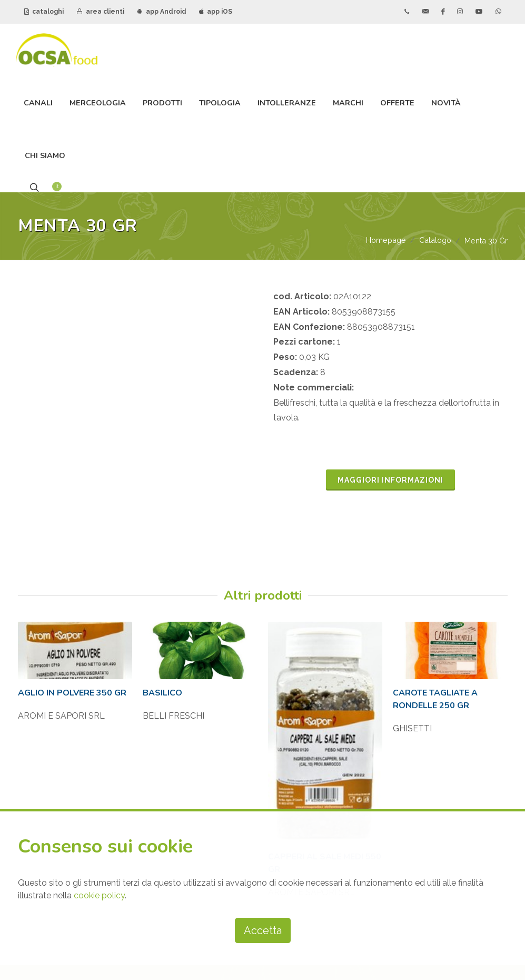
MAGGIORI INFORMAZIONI (390, 365)
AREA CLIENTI (404, 637)
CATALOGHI (399, 610)
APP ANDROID (403, 664)
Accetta (263, 930)
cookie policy (99, 895)
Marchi (348, 103)
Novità (446, 103)
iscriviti (319, 742)
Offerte (397, 103)
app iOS (216, 12)
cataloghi (44, 12)
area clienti (100, 12)
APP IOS (391, 691)
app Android (162, 12)
